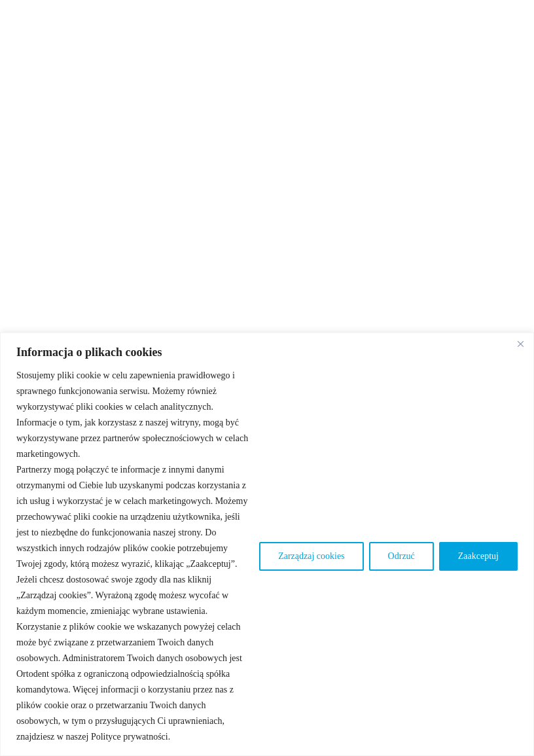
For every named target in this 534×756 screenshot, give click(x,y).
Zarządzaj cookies (311, 556)
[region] (267, 544)
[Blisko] (520, 344)
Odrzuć (401, 556)
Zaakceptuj (478, 556)
